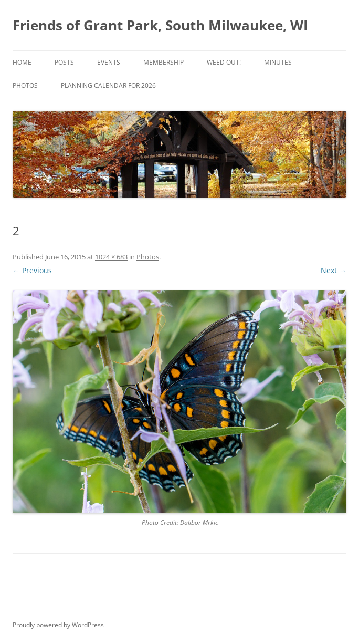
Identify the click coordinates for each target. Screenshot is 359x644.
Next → (334, 270)
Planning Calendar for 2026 (108, 85)
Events (109, 62)
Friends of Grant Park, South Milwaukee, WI (160, 25)
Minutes (278, 62)
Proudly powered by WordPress (58, 625)
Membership (163, 62)
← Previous (32, 270)
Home (22, 62)
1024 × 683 (111, 257)
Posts (64, 62)
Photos (25, 85)
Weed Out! (224, 62)
